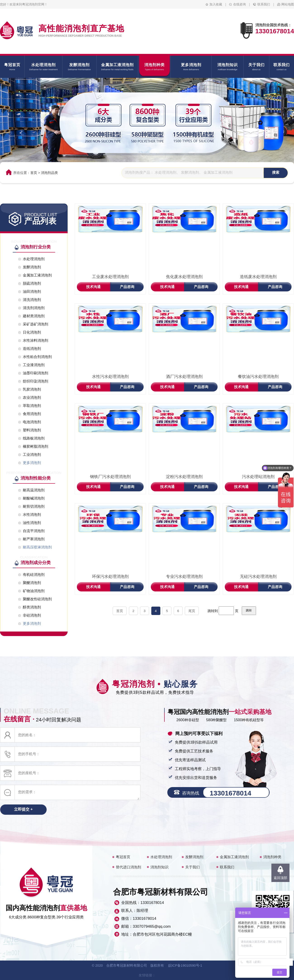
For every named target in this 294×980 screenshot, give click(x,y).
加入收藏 (216, 4)
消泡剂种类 (272, 857)
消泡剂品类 (49, 173)
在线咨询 (239, 4)
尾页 (192, 611)
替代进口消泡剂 (128, 867)
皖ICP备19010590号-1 (185, 965)
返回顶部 (280, 878)
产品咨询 (127, 287)
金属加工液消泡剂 (234, 857)
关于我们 (192, 867)
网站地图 (288, 4)
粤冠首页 (123, 857)
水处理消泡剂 (161, 857)
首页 (34, 173)
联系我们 (264, 4)
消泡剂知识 (159, 867)
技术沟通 (93, 287)
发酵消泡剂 (194, 857)
